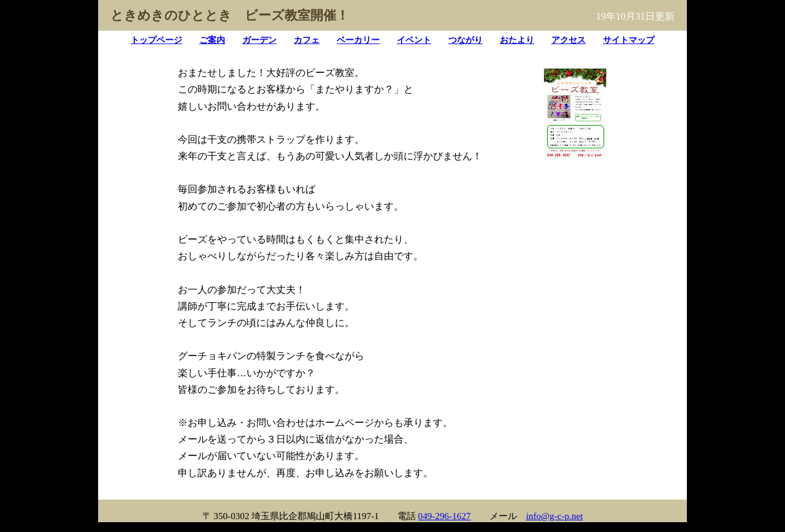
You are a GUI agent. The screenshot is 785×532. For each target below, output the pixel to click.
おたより (517, 40)
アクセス (569, 40)
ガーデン (259, 40)
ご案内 (212, 40)
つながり (465, 40)
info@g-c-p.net (555, 516)
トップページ (156, 40)
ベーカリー (358, 40)
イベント (414, 40)
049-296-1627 (445, 516)
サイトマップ (629, 40)
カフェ (307, 40)
